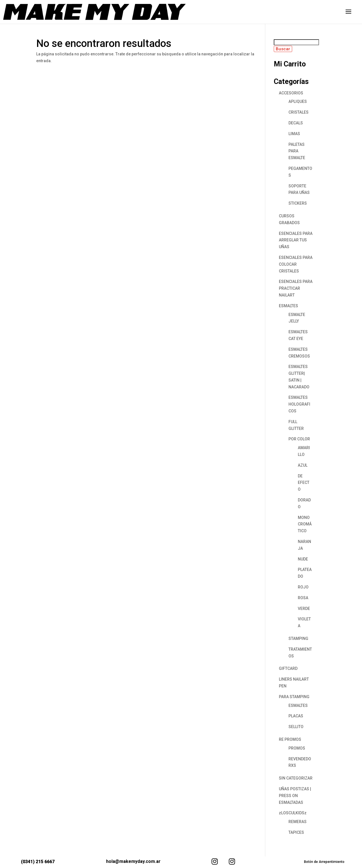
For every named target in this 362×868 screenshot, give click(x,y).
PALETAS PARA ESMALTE (297, 151)
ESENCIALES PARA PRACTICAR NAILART (296, 288)
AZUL (303, 465)
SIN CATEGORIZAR (296, 778)
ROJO (303, 587)
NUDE (303, 559)
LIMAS (294, 134)
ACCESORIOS (291, 93)
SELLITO (296, 727)
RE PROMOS (290, 739)
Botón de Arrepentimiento (324, 862)
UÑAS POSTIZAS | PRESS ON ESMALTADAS (295, 796)
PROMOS (297, 748)
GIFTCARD (288, 668)
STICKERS (298, 203)
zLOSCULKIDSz (293, 813)
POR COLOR (299, 439)
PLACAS (296, 716)
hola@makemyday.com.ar (133, 861)
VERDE (304, 609)
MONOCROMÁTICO (305, 524)
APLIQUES (298, 101)
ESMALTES (288, 306)
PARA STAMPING (294, 697)
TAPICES (296, 832)
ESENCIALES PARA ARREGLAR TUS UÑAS (296, 240)
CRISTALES (299, 112)
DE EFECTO (304, 483)
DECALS (296, 123)
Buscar (283, 49)
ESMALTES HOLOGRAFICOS (299, 404)
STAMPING (298, 638)
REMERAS (298, 822)
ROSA (303, 598)
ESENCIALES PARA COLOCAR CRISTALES (296, 264)
